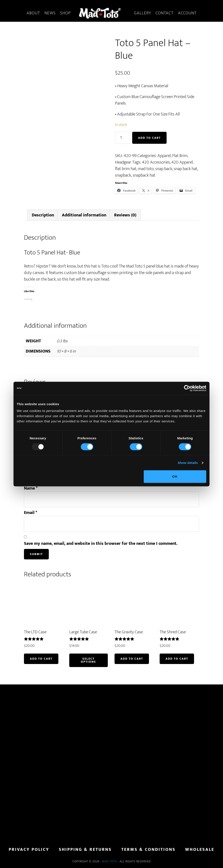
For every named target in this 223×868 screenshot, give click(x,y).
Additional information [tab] (84, 215)
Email (31, 513)
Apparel (164, 156)
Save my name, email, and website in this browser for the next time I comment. (101, 544)
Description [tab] (43, 215)
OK (175, 476)
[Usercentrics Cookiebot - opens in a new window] (187, 388)
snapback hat (144, 175)
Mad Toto (110, 861)
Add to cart (149, 138)
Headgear (123, 162)
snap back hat (186, 169)
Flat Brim (180, 156)
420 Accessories (156, 162)
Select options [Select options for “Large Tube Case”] (88, 660)
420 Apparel (182, 162)
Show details (188, 463)
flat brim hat (126, 169)
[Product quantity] (123, 138)
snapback (123, 175)
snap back (164, 169)
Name (31, 488)
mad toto (146, 169)
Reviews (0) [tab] (125, 215)
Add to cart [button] (41, 659)
